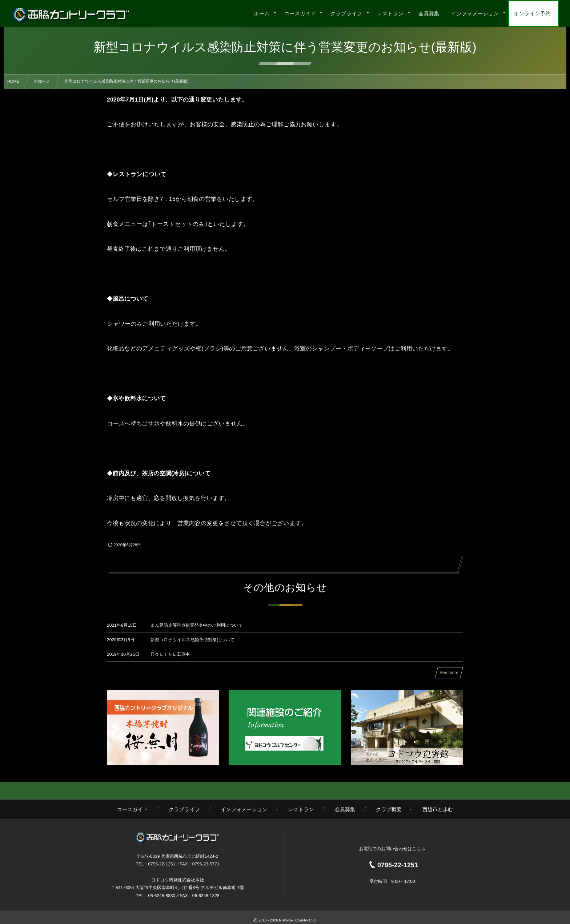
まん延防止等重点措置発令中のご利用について (197, 625)
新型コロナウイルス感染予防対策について (192, 640)
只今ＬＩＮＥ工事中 (170, 654)
